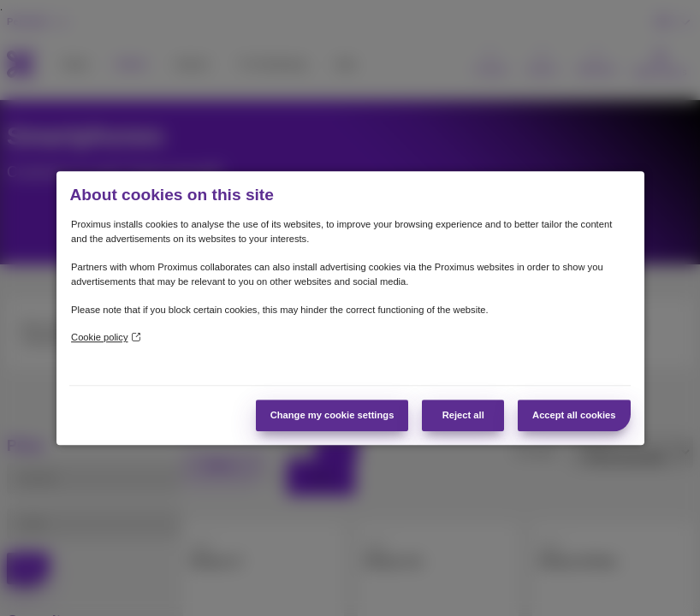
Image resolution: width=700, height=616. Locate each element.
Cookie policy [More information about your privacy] (105, 338)
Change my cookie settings (332, 415)
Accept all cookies (574, 415)
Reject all (463, 415)
